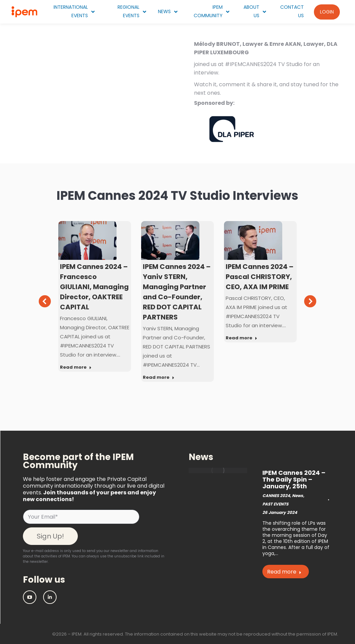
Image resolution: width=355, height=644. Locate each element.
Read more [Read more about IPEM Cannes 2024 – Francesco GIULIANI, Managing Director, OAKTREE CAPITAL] (76, 367)
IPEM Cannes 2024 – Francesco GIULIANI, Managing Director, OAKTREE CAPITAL (94, 287)
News (298, 496)
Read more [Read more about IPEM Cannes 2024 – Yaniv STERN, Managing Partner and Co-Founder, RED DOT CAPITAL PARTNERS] (159, 377)
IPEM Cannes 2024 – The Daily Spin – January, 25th (294, 479)
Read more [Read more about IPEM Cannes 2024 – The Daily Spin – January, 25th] (284, 572)
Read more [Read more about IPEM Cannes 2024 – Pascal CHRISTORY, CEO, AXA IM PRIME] (241, 338)
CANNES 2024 (276, 496)
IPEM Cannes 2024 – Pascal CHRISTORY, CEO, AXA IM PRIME (260, 277)
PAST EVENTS (275, 504)
